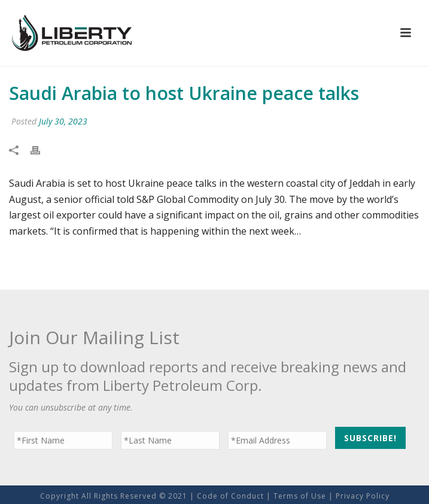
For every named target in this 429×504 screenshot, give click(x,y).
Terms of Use (300, 496)
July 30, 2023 (63, 121)
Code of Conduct (230, 496)
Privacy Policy (363, 496)
